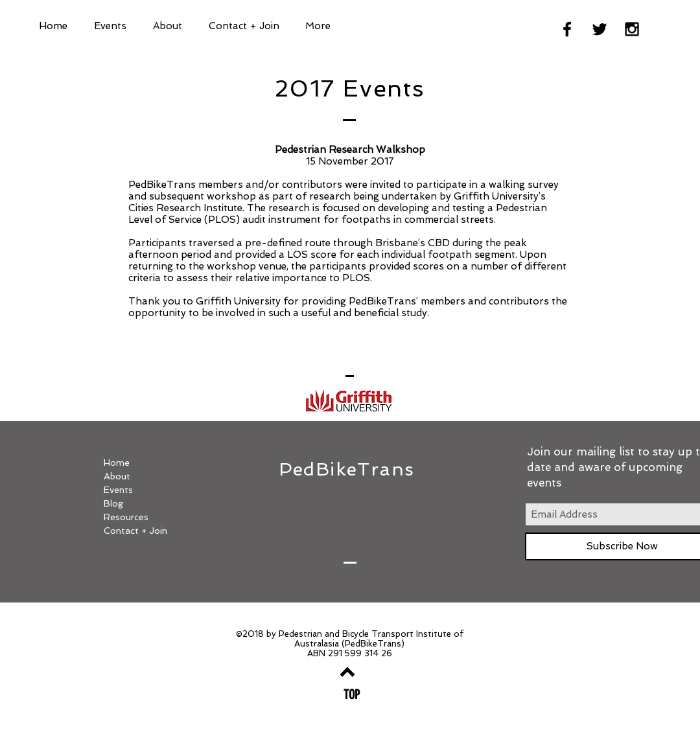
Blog (113, 503)
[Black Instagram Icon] (632, 29)
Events (118, 490)
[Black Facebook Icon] (567, 29)
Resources (126, 517)
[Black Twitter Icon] (600, 29)
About (117, 476)
